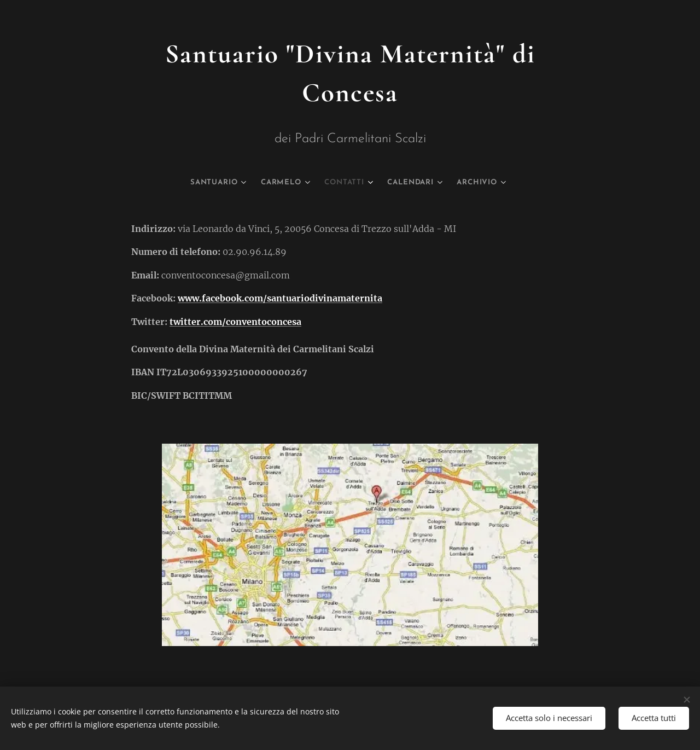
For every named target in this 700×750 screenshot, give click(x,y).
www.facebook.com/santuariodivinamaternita (280, 299)
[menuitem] (206, 183)
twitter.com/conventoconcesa (235, 322)
